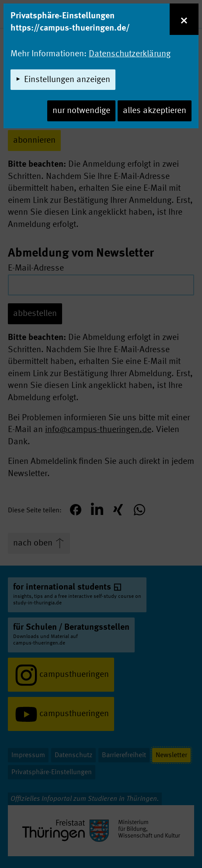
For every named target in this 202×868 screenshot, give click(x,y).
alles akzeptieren (155, 111)
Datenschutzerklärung (130, 54)
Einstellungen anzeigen (67, 80)
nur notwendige (81, 111)
